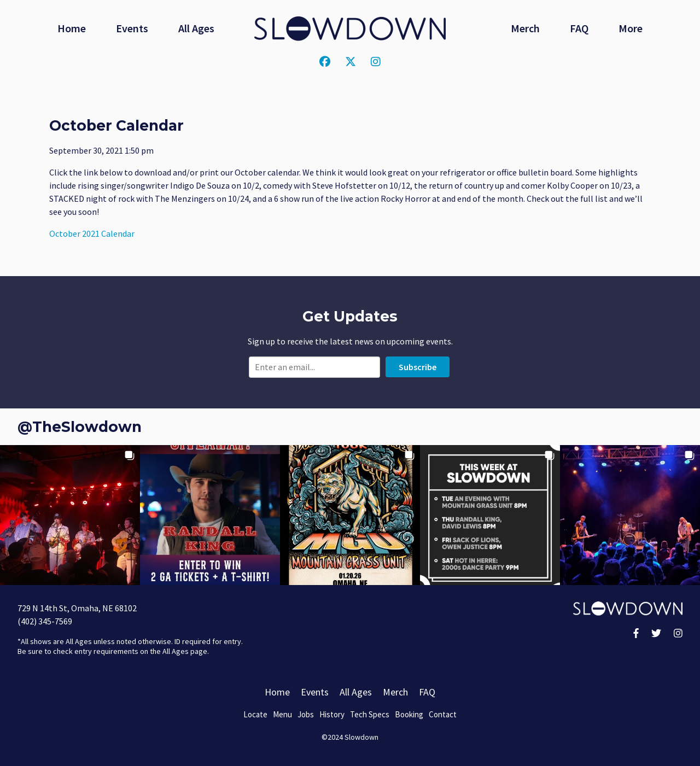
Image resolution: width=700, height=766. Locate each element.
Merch (525, 28)
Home (72, 28)
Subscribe (418, 367)
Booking (409, 714)
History (332, 714)
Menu (282, 714)
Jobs (306, 714)
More (631, 28)
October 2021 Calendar (92, 233)
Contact (443, 714)
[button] (70, 515)
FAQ (579, 28)
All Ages (196, 28)
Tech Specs (370, 714)
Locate (255, 714)
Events (132, 28)
